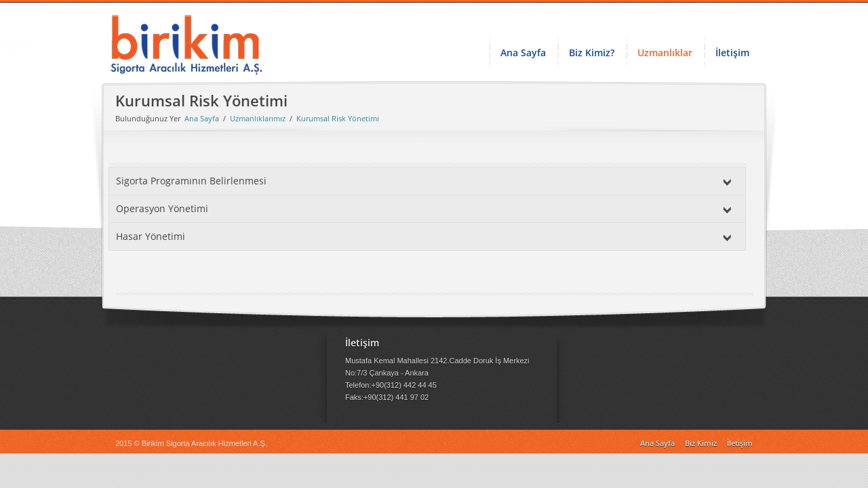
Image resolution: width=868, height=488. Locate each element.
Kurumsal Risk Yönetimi (338, 118)
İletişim (732, 53)
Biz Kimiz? (592, 53)
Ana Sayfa (523, 53)
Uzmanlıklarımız (258, 118)
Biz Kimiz (701, 443)
